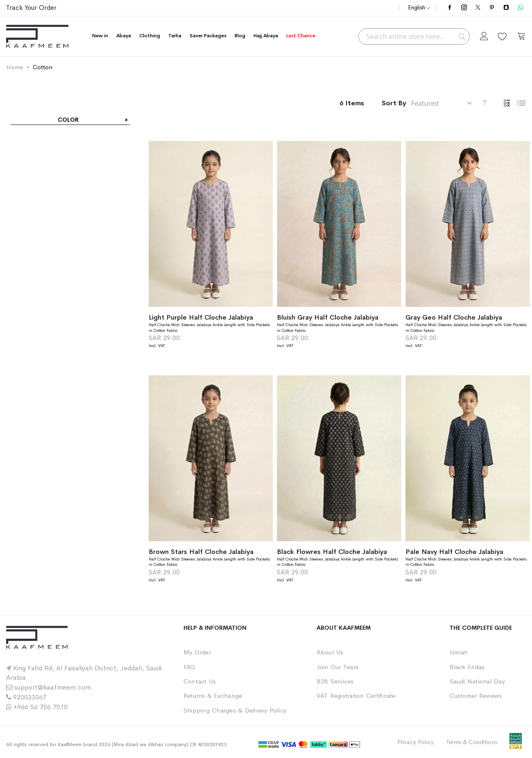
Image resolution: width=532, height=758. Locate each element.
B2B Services (335, 681)
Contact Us (200, 681)
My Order (197, 652)
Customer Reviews (476, 696)
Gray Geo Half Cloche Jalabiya (454, 317)
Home (15, 67)
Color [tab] (68, 120)
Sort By (394, 103)
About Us (330, 652)
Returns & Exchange (213, 696)
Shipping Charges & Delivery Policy (235, 710)
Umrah (459, 652)
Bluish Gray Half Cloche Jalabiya (328, 317)
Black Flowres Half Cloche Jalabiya (332, 552)
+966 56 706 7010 (41, 707)
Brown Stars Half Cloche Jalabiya (201, 552)
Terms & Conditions (472, 742)
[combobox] (414, 36)
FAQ (189, 667)
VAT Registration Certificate (356, 696)
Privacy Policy (415, 742)
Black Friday (467, 667)
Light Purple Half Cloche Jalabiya (201, 317)
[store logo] (37, 36)
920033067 (30, 697)
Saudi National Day (477, 681)
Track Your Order (31, 8)
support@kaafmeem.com (53, 687)
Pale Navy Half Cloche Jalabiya (454, 552)
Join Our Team (337, 667)
